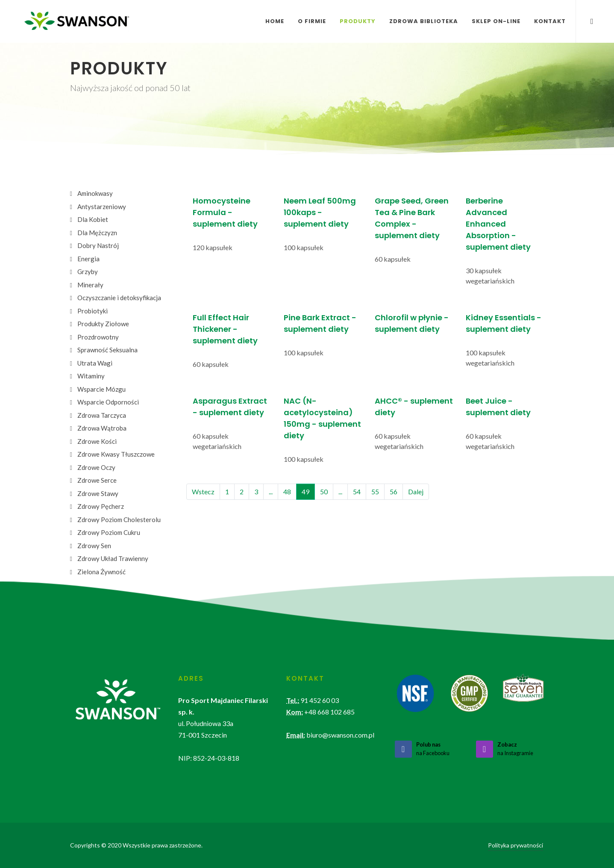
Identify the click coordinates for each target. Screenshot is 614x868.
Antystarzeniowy (102, 207)
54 (357, 492)
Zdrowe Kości (97, 441)
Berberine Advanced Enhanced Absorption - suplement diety (498, 224)
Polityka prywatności (516, 845)
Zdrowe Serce (97, 480)
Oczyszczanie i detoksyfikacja (119, 298)
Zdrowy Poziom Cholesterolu (119, 520)
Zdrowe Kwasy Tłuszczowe (116, 454)
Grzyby (88, 272)
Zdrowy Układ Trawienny (113, 558)
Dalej (416, 492)
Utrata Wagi (95, 363)
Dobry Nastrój (98, 245)
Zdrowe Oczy (96, 467)
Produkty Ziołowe (103, 324)
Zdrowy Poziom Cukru (109, 532)
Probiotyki (93, 311)
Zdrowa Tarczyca (102, 415)
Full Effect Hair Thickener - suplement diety (225, 329)
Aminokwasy (95, 193)
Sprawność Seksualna (107, 350)
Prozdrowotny (98, 337)
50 (324, 492)
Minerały (90, 285)
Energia (88, 259)
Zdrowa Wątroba (102, 428)
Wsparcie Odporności (108, 402)
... (271, 492)
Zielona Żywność (101, 572)
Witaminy (91, 376)
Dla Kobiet (93, 219)
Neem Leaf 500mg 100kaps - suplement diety (320, 212)
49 (306, 492)
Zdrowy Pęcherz (101, 506)
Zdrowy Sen (94, 546)
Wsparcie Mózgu (101, 389)
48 (287, 492)
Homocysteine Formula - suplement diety (225, 212)
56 (394, 492)
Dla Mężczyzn (97, 233)
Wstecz (203, 492)
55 (375, 492)
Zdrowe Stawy (98, 493)
